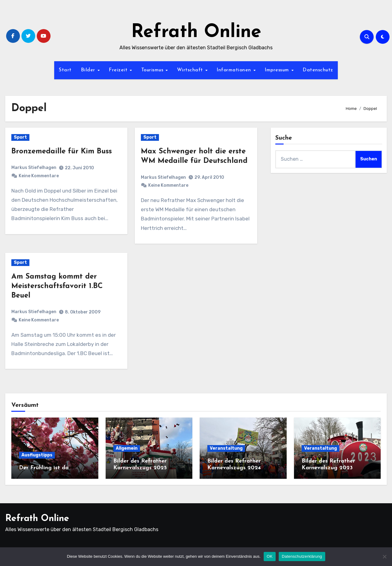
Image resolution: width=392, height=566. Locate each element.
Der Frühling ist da (44, 468)
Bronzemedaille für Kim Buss (62, 152)
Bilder (89, 70)
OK (270, 556)
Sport (20, 137)
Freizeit (119, 70)
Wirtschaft (191, 70)
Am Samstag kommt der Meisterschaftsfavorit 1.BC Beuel (57, 286)
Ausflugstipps (37, 455)
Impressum (278, 70)
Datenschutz (318, 70)
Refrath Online (196, 32)
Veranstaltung (226, 448)
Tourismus (153, 70)
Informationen (235, 70)
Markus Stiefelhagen (34, 168)
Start (65, 70)
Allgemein (127, 448)
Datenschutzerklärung (302, 556)
